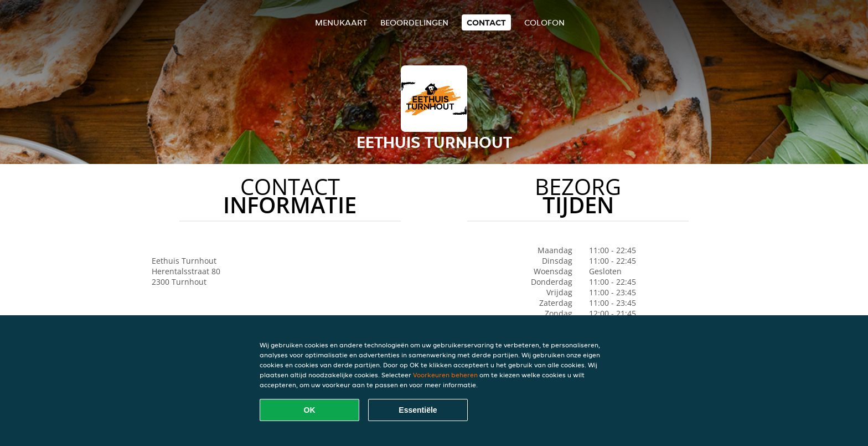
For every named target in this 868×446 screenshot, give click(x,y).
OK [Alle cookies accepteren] (310, 410)
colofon (544, 22)
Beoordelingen (414, 22)
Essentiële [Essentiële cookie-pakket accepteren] (418, 410)
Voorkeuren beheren (445, 375)
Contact (486, 22)
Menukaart (341, 22)
